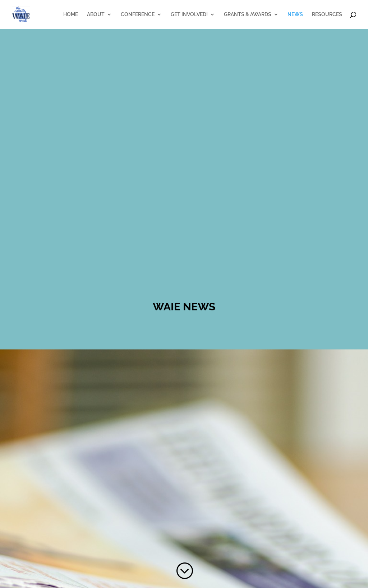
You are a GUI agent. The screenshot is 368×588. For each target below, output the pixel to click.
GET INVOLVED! (189, 15)
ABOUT (96, 15)
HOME (71, 15)
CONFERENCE (138, 15)
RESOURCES (327, 15)
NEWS (295, 15)
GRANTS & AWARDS (248, 15)
